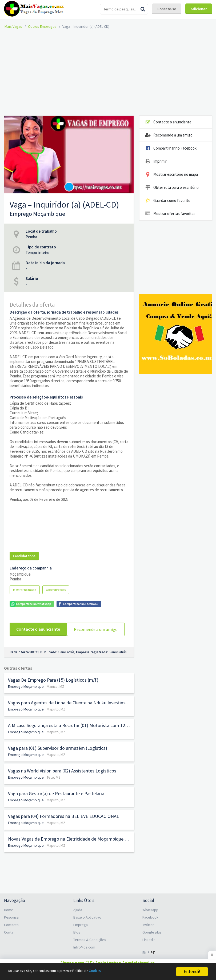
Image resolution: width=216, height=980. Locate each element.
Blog (77, 943)
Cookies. (122, 972)
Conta (9, 943)
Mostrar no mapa (25, 590)
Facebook (150, 928)
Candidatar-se (24, 556)
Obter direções (56, 590)
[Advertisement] (110, 72)
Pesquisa (11, 928)
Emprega (81, 935)
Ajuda (78, 920)
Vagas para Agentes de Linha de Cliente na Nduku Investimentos (69, 713)
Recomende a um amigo (38, 643)
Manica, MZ (55, 697)
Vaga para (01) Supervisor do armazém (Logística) (58, 759)
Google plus (152, 943)
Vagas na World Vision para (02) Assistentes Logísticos (62, 781)
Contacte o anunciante (38, 629)
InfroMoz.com (84, 958)
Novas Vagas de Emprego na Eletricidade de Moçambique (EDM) (69, 849)
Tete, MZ (54, 788)
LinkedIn (149, 950)
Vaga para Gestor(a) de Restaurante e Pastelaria (56, 804)
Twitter (148, 935)
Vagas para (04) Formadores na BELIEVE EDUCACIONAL (63, 827)
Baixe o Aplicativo (87, 928)
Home (9, 920)
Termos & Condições (90, 950)
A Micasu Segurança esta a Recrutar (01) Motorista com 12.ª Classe (69, 736)
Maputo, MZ (56, 720)
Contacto (11, 935)
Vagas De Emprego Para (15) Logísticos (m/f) (53, 690)
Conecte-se (167, 9)
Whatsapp (150, 920)
